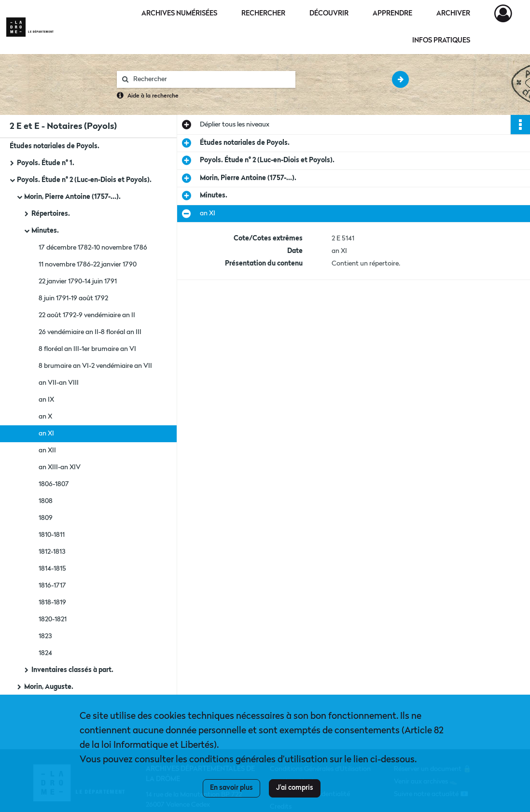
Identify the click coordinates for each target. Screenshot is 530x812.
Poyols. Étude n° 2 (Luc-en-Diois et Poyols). (84, 180)
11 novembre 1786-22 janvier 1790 (88, 265)
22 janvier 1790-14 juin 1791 (78, 281)
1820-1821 (53, 619)
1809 (46, 518)
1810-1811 (52, 535)
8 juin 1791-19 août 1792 (73, 298)
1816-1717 (52, 586)
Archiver (453, 14)
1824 (45, 653)
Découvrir (329, 14)
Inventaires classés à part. (72, 670)
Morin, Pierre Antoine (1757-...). (72, 197)
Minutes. (45, 231)
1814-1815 (52, 569)
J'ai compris (295, 788)
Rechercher (263, 14)
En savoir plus (231, 788)
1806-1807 (54, 484)
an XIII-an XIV (60, 467)
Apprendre (392, 14)
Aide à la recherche (153, 96)
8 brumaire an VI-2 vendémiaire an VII (95, 366)
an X (45, 417)
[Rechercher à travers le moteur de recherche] (211, 79)
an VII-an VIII (59, 383)
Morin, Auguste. (49, 687)
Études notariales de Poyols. (55, 146)
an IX (46, 400)
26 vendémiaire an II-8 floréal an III (90, 332)
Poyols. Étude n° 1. (46, 163)
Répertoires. (51, 214)
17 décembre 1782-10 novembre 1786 (93, 248)
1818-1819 (52, 602)
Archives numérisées (179, 14)
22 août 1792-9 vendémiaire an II (87, 315)
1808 (46, 501)
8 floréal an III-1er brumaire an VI (87, 349)
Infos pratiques (441, 41)
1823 (45, 636)
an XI (46, 434)
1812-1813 (52, 552)
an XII (47, 450)
